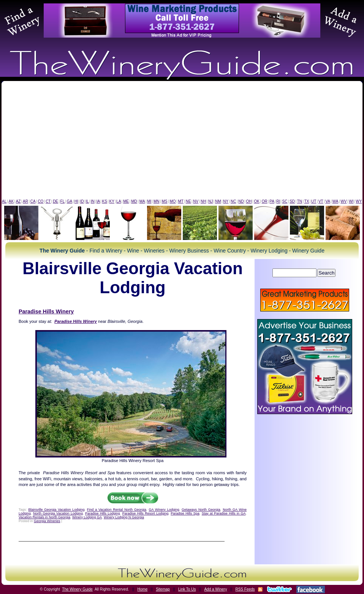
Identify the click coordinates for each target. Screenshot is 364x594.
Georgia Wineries (47, 521)
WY (359, 201)
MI (149, 201)
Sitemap (163, 589)
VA (328, 201)
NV (196, 201)
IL (87, 201)
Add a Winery (215, 589)
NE (188, 201)
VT (321, 201)
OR (265, 201)
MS (164, 201)
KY (112, 201)
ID (82, 201)
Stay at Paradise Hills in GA (224, 513)
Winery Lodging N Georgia (124, 517)
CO (40, 201)
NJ (210, 201)
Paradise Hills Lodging (103, 513)
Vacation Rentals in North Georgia (44, 517)
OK (256, 201)
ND (241, 201)
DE (55, 201)
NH (203, 201)
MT (180, 201)
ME (126, 201)
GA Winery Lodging (164, 510)
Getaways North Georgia (201, 510)
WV (343, 201)
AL (4, 201)
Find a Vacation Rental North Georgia (117, 510)
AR (25, 201)
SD (292, 201)
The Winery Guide (77, 589)
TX (307, 201)
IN (93, 201)
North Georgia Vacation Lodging (58, 513)
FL (63, 201)
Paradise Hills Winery (46, 311)
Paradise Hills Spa (185, 513)
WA (336, 201)
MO (173, 201)
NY (226, 201)
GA (70, 201)
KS (105, 201)
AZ (18, 201)
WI (351, 201)
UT (314, 201)
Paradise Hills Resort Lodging (146, 513)
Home (143, 589)
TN (300, 201)
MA (142, 201)
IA (98, 201)
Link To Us (187, 589)
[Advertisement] (182, 142)
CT (48, 201)
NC (233, 201)
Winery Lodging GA (87, 517)
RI (278, 201)
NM (218, 201)
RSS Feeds (245, 589)
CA (33, 201)
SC (285, 201)
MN (157, 201)
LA (119, 201)
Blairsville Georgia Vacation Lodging (56, 510)
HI (76, 201)
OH (249, 201)
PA (272, 201)
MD (134, 201)
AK (11, 201)
